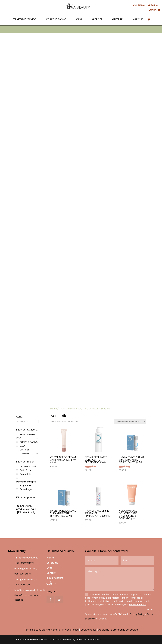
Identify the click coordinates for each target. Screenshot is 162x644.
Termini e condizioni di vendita (42, 630)
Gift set (97, 19)
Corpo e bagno (56, 19)
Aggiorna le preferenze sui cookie (118, 630)
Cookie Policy (89, 630)
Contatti (51, 573)
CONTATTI (154, 10)
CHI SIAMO (139, 5)
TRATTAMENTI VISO (70, 409)
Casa (79, 19)
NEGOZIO (153, 5)
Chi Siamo (52, 563)
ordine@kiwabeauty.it (27, 568)
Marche (138, 19)
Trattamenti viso (25, 19)
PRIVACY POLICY (138, 604)
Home (54, 409)
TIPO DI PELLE (91, 409)
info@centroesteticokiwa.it (30, 590)
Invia (149, 610)
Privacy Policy (137, 614)
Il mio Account (55, 578)
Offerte (117, 19)
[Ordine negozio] (130, 422)
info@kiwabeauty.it (27, 557)
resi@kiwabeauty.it (26, 579)
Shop (50, 568)
